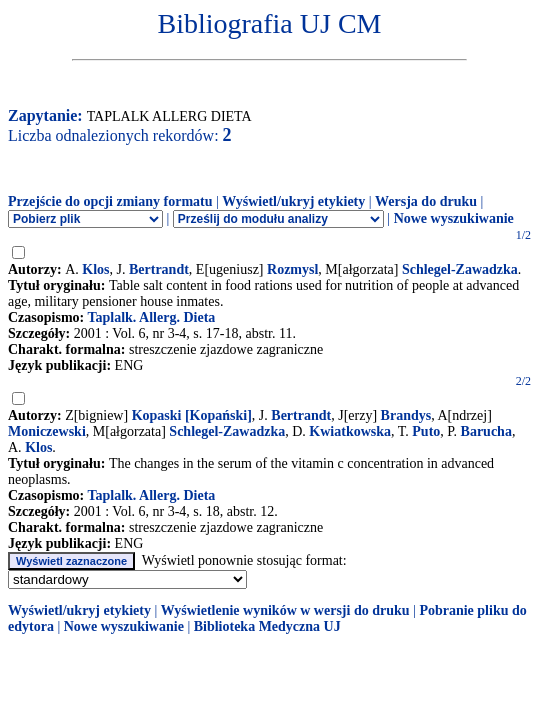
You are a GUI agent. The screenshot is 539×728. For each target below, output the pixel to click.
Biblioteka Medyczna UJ (267, 626)
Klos (95, 269)
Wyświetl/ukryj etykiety (293, 201)
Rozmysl (292, 269)
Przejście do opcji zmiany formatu (110, 201)
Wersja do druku (426, 201)
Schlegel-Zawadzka (460, 269)
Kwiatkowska (350, 431)
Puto (426, 431)
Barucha (486, 431)
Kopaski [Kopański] (192, 415)
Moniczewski (47, 431)
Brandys (406, 415)
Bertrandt (159, 269)
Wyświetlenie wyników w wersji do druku (285, 610)
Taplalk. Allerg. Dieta (151, 317)
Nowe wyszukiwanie (454, 218)
